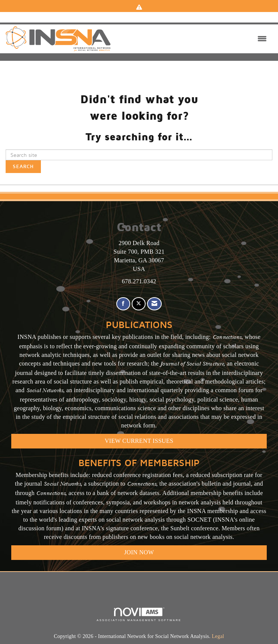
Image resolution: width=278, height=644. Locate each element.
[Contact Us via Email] (154, 304)
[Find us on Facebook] (123, 304)
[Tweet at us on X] (139, 304)
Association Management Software (139, 615)
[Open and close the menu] (191, 39)
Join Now (139, 552)
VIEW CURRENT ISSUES (139, 441)
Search (23, 166)
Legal (218, 636)
